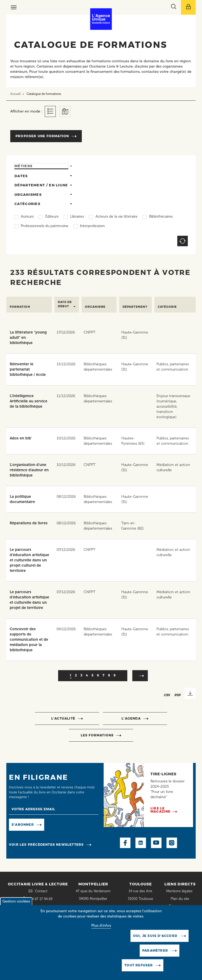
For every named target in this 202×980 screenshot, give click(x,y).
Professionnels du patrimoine (45, 226)
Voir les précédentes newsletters (46, 845)
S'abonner (23, 825)
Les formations (97, 735)
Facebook (125, 843)
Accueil (15, 94)
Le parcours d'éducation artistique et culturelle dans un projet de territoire (29, 600)
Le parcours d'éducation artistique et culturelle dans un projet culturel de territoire (29, 560)
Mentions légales (180, 891)
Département (135, 307)
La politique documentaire (22, 499)
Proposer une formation (42, 136)
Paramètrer (156, 951)
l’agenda (131, 718)
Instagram (172, 843)
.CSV (167, 695)
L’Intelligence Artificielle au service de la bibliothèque (29, 401)
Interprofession (92, 226)
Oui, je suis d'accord (156, 936)
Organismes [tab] (28, 194)
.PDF (177, 695)
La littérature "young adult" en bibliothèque (28, 338)
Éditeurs (52, 217)
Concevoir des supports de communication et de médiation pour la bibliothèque (29, 640)
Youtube (156, 843)
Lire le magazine (161, 810)
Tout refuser (139, 965)
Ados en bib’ (21, 438)
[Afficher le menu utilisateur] (188, 7)
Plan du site (180, 899)
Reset (183, 241)
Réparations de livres (29, 523)
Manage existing (62, 824)
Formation (20, 307)
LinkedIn (141, 843)
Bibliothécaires (161, 217)
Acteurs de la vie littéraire (117, 217)
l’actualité (63, 718)
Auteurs (27, 217)
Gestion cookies (16, 902)
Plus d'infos (101, 926)
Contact (41, 891)
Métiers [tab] (23, 166)
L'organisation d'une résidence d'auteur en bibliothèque (29, 470)
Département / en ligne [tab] (41, 185)
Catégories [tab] (27, 204)
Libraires (77, 217)
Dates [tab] (21, 176)
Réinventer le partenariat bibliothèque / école (28, 369)
